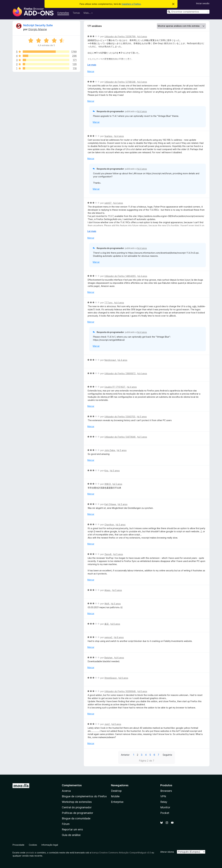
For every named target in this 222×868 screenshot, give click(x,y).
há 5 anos (142, 417)
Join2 (107, 724)
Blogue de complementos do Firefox (84, 796)
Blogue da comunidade (76, 818)
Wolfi (107, 604)
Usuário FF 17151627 (115, 387)
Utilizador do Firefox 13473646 (120, 437)
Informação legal (50, 845)
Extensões (63, 13)
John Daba (110, 450)
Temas (76, 13)
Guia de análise (71, 835)
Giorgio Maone (37, 29)
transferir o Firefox (131, 4)
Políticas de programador (77, 813)
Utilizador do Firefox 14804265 (120, 276)
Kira (107, 471)
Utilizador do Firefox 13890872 (120, 373)
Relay (164, 802)
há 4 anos (142, 36)
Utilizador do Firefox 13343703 (120, 417)
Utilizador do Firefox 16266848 (120, 691)
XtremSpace (111, 678)
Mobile (115, 796)
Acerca (66, 791)
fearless (109, 136)
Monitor (165, 807)
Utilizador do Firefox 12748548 (120, 82)
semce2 (109, 637)
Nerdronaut (110, 360)
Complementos (72, 785)
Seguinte (167, 755)
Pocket (165, 813)
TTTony (109, 303)
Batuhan (109, 658)
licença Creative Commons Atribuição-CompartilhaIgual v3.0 (121, 853)
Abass (108, 590)
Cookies (33, 845)
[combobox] (188, 12)
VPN (163, 796)
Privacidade (18, 845)
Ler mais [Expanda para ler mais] (92, 65)
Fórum (66, 824)
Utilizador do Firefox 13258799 (120, 36)
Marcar (91, 71)
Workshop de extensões (77, 802)
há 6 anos (115, 624)
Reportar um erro (72, 829)
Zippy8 (108, 554)
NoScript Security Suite (38, 25)
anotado (30, 853)
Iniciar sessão (203, 3)
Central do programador (77, 807)
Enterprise (117, 802)
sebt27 (108, 203)
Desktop (116, 791)
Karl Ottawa (110, 504)
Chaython (110, 525)
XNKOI (108, 484)
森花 (107, 624)
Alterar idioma (167, 852)
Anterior (125, 755)
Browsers (166, 791)
